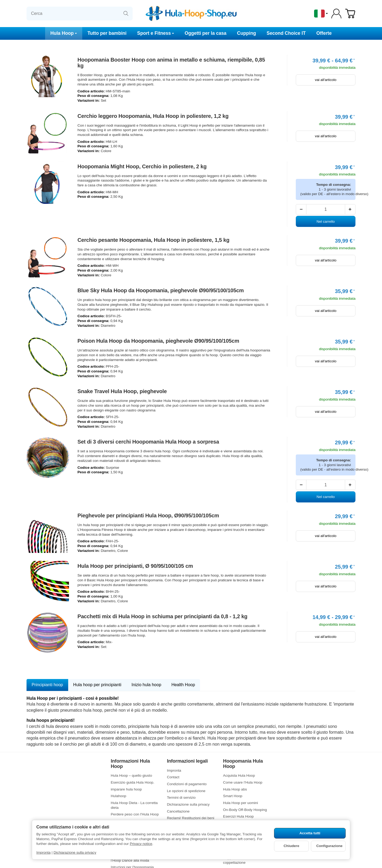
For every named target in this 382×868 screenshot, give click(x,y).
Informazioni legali (187, 761)
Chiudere (291, 846)
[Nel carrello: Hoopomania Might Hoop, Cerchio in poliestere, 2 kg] (326, 221)
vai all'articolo (326, 80)
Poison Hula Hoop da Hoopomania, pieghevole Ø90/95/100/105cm (158, 341)
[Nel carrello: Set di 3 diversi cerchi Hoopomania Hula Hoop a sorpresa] (326, 497)
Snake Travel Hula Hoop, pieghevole (122, 391)
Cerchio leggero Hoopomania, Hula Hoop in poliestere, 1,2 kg (153, 116)
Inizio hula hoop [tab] (146, 685)
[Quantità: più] (350, 209)
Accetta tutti (310, 833)
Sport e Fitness (156, 33)
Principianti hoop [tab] (47, 685)
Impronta (44, 852)
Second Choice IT (286, 33)
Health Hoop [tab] (183, 685)
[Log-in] (336, 14)
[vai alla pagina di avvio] (191, 14)
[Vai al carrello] (350, 14)
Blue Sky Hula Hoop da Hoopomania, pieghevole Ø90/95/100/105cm (161, 290)
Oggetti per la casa (205, 33)
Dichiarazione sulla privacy (75, 852)
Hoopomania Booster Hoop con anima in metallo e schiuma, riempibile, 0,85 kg (171, 63)
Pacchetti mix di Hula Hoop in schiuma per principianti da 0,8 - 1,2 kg (162, 616)
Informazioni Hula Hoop (131, 764)
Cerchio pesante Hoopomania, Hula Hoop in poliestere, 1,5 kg (153, 240)
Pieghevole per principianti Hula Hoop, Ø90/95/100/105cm (148, 515)
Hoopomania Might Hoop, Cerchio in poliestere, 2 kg (142, 166)
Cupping (247, 33)
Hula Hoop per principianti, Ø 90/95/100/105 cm (135, 566)
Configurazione (329, 846)
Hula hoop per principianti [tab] (97, 685)
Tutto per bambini (107, 33)
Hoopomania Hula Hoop (243, 764)
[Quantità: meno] (301, 209)
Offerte (324, 33)
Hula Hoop (64, 33)
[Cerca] (80, 14)
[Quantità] (325, 209)
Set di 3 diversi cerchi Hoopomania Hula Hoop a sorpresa (148, 442)
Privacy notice (141, 844)
